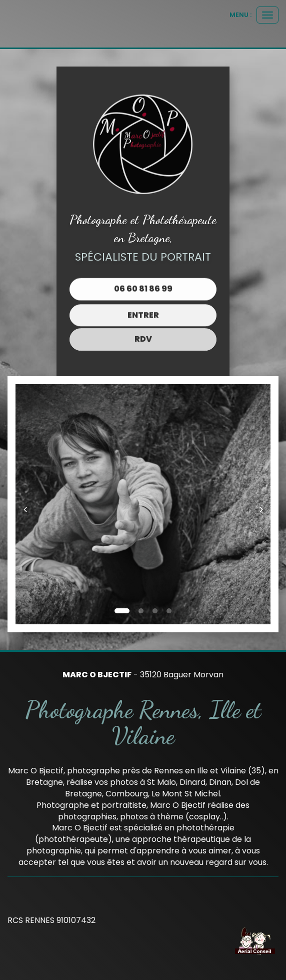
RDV (143, 333)
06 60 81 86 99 (143, 288)
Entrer (143, 312)
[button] (28, 504)
